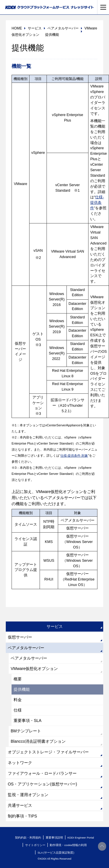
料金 (18, 700)
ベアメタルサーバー (26, 648)
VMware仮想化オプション (34, 669)
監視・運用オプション (28, 795)
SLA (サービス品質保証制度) (56, 853)
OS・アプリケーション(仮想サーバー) (43, 784)
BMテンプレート (26, 731)
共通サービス (20, 805)
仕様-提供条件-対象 (74, 456)
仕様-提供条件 (97, 203)
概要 (18, 679)
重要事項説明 (54, 838)
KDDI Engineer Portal (81, 838)
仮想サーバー (20, 637)
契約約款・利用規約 (28, 838)
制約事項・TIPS (22, 816)
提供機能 (22, 689)
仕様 (18, 710)
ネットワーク (20, 763)
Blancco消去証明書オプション (38, 741)
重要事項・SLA (27, 720)
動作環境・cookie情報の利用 (68, 845)
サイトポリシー (35, 845)
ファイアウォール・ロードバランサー (42, 773)
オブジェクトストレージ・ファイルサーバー (48, 752)
